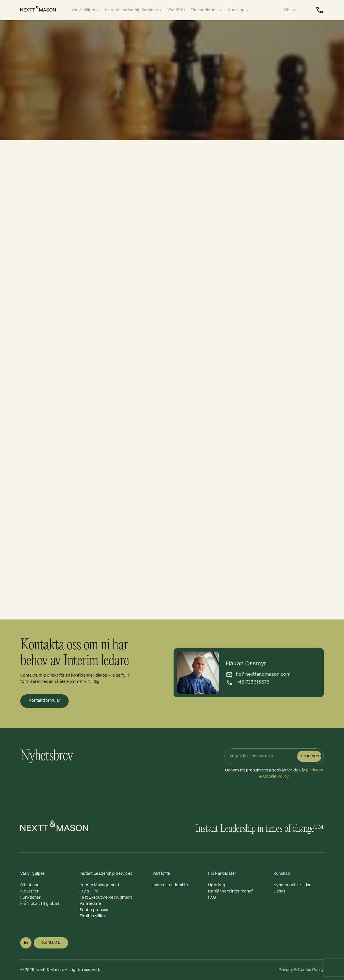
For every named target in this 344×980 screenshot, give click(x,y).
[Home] (44, 9)
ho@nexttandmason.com (263, 674)
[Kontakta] (320, 10)
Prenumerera (309, 756)
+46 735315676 (253, 682)
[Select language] (290, 10)
